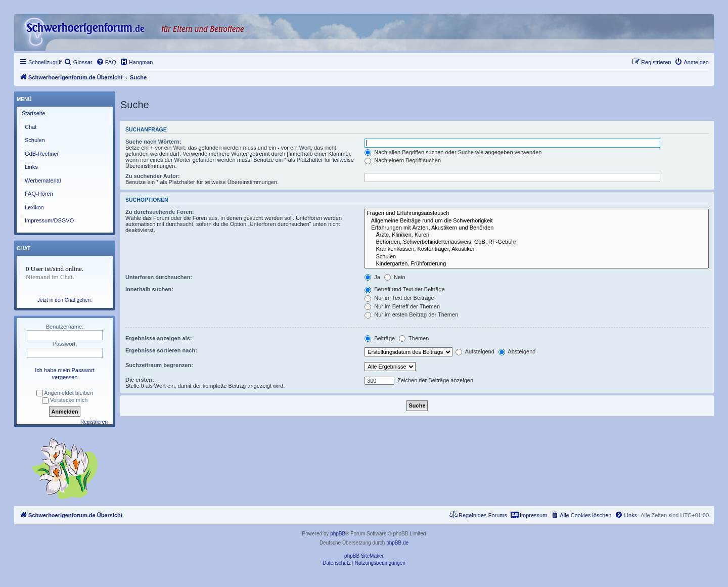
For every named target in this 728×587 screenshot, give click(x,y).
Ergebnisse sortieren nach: (161, 350)
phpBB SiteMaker (364, 556)
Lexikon (34, 207)
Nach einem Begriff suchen (403, 160)
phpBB (338, 534)
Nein (395, 277)
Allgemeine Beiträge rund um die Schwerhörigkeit (537, 221)
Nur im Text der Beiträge (399, 298)
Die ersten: (140, 380)
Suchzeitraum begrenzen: (159, 365)
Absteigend (517, 351)
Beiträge (380, 338)
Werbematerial (43, 180)
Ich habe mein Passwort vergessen (64, 374)
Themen (414, 338)
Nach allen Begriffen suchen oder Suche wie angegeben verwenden (453, 152)
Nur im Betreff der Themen (402, 306)
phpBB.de (397, 543)
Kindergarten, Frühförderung (537, 264)
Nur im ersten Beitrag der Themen (411, 314)
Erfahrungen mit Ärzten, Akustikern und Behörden (537, 228)
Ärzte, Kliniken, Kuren (537, 235)
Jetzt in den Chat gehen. (65, 300)
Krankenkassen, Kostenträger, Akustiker (537, 249)
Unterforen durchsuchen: (159, 277)
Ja (372, 277)
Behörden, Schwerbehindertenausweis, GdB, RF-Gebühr (537, 242)
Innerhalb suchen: (149, 289)
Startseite (33, 113)
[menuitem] (78, 62)
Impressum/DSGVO (49, 220)
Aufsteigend (475, 351)
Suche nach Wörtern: (153, 142)
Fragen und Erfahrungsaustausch (537, 213)
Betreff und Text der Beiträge (405, 289)
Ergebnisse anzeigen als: (158, 338)
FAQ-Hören (39, 194)
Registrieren (94, 422)
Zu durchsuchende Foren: (160, 212)
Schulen (537, 257)
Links (31, 167)
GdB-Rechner (42, 154)
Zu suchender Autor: (153, 176)
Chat (31, 127)
